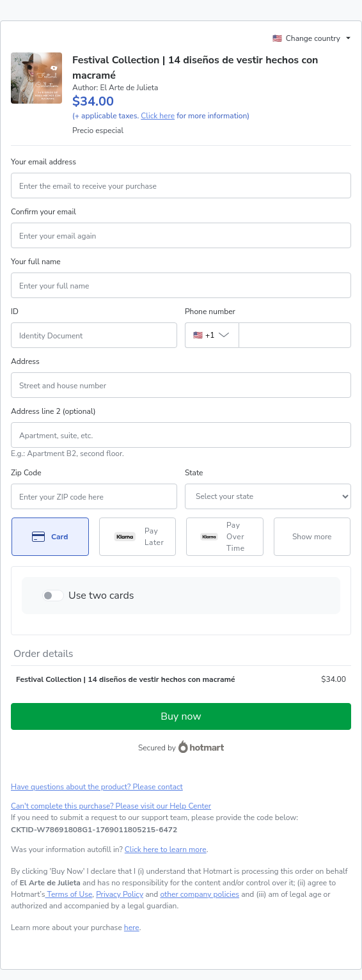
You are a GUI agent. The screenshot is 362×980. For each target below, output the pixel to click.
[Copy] (94, 830)
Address (25, 361)
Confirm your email (43, 212)
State (194, 473)
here (132, 928)
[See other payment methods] (312, 537)
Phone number (210, 312)
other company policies (200, 894)
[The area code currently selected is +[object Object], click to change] (212, 335)
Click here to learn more (166, 850)
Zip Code (26, 473)
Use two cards (101, 596)
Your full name (36, 262)
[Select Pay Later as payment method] (138, 537)
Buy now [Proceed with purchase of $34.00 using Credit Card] (181, 716)
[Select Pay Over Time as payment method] (225, 537)
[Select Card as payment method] (50, 537)
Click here (158, 116)
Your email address (43, 162)
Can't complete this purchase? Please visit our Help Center (111, 806)
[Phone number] (295, 335)
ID (15, 312)
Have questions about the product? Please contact (97, 787)
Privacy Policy (120, 894)
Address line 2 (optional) (53, 411)
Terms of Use (69, 894)
